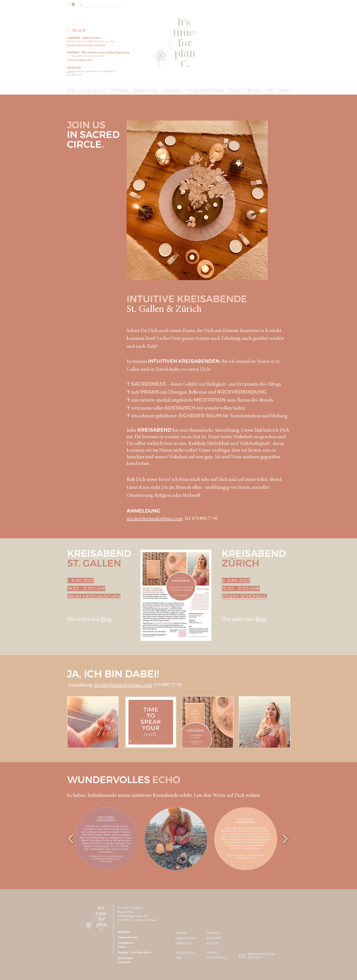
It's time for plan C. (102, 919)
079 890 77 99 (167, 685)
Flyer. (106, 619)
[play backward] (71, 839)
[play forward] (285, 839)
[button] (71, 4)
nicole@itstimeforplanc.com (154, 519)
